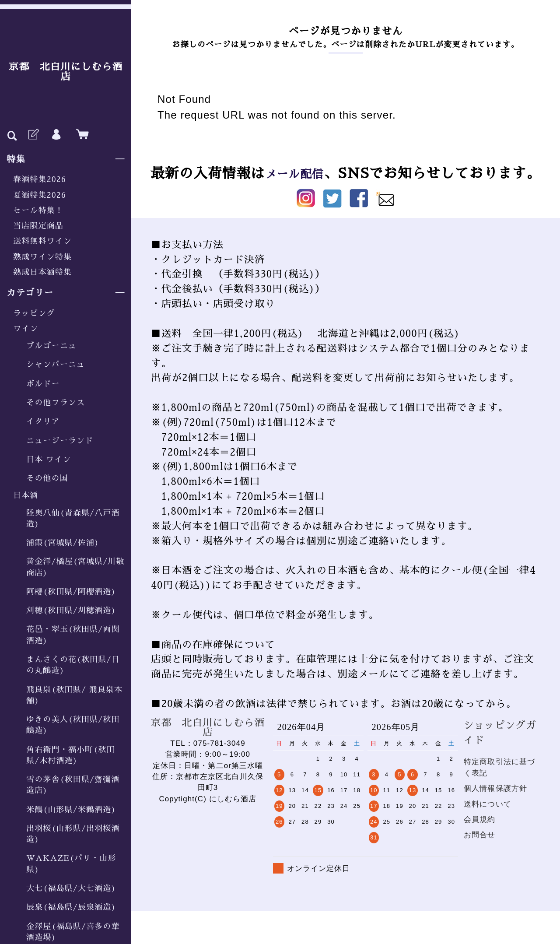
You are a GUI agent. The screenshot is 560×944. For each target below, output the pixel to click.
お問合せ (480, 835)
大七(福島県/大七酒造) (71, 888)
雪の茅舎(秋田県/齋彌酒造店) (73, 785)
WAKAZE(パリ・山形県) (71, 864)
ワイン (26, 329)
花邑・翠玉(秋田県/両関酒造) (73, 635)
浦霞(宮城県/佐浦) (63, 543)
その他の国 (47, 478)
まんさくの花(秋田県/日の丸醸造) (73, 665)
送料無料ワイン (42, 241)
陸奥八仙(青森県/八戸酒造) (73, 518)
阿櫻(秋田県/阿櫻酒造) (71, 592)
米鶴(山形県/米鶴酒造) (71, 810)
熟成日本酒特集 (42, 272)
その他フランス (56, 403)
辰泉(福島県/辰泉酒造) (71, 907)
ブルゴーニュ (51, 346)
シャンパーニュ (56, 365)
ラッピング (34, 313)
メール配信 (294, 174)
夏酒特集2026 (40, 195)
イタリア (43, 421)
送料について (488, 804)
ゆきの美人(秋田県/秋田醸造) (73, 725)
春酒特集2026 (40, 179)
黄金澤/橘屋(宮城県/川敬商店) (75, 567)
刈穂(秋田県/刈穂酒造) (71, 611)
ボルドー (43, 384)
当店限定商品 (38, 226)
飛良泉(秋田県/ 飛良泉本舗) (74, 695)
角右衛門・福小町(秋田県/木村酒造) (71, 755)
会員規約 (480, 819)
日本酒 (26, 495)
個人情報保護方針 (495, 788)
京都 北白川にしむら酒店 (66, 72)
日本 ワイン (49, 460)
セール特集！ (38, 211)
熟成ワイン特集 (42, 257)
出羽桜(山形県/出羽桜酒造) (73, 834)
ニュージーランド (60, 441)
